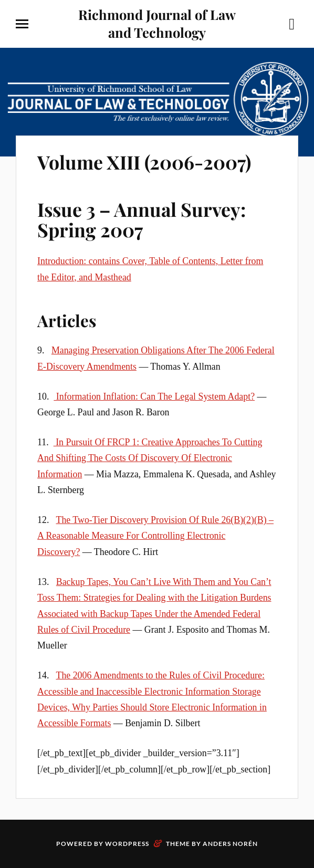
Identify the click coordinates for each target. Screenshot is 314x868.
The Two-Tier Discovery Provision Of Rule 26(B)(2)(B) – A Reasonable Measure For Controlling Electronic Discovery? (155, 536)
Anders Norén (230, 844)
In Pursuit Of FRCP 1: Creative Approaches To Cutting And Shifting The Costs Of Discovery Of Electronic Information (150, 458)
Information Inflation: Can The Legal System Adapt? (154, 396)
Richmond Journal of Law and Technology (157, 23)
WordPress (127, 844)
